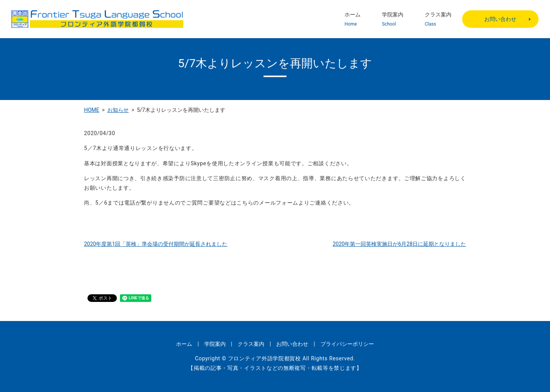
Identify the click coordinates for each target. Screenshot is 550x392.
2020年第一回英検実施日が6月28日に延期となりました (399, 244)
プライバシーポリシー (347, 344)
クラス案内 (438, 19)
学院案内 (393, 19)
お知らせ (118, 110)
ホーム (353, 19)
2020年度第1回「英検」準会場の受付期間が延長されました (156, 244)
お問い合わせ (500, 19)
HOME (92, 110)
